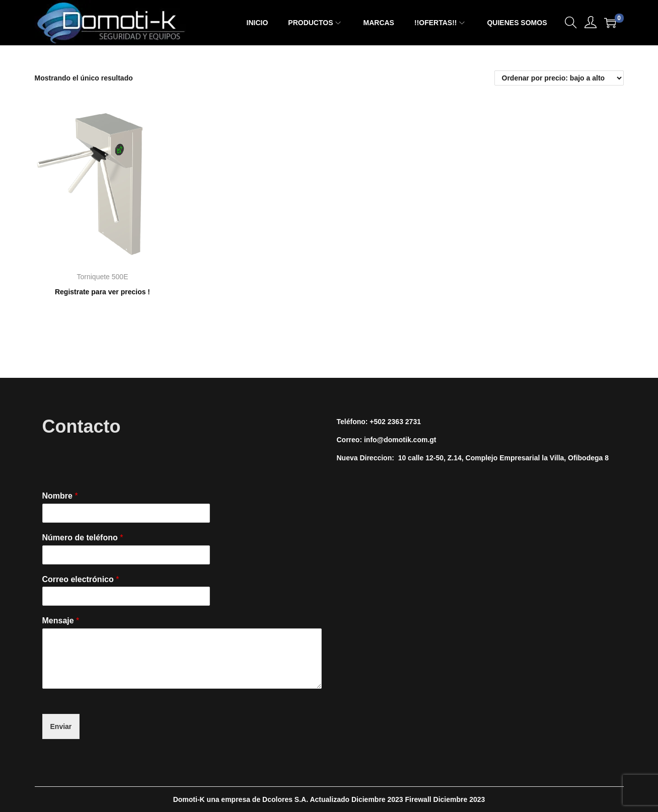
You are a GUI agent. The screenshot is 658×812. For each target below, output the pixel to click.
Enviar (61, 726)
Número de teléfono (83, 538)
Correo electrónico (81, 579)
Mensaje (61, 621)
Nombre (60, 496)
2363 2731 (404, 422)
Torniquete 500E (103, 277)
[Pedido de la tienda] (559, 78)
